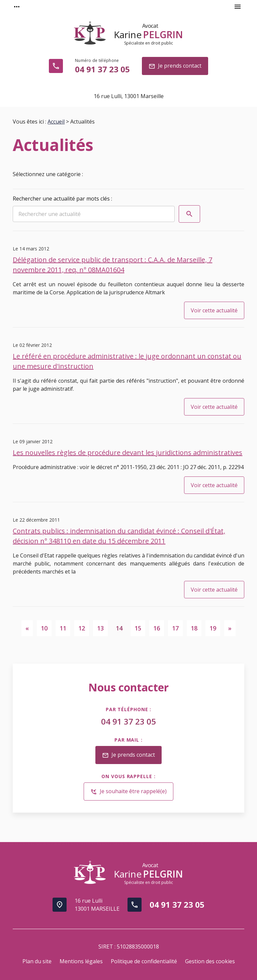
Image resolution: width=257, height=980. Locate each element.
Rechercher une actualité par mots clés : (62, 199)
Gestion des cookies (210, 961)
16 (157, 628)
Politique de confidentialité (144, 961)
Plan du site (37, 961)
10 (44, 628)
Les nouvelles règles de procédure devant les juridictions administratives (127, 453)
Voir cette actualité (214, 310)
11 (63, 628)
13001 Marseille (129, 96)
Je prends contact (175, 66)
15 (138, 628)
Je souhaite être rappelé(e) (128, 792)
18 (194, 628)
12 (82, 628)
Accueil (56, 122)
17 (175, 628)
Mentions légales (81, 961)
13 (100, 628)
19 (213, 628)
